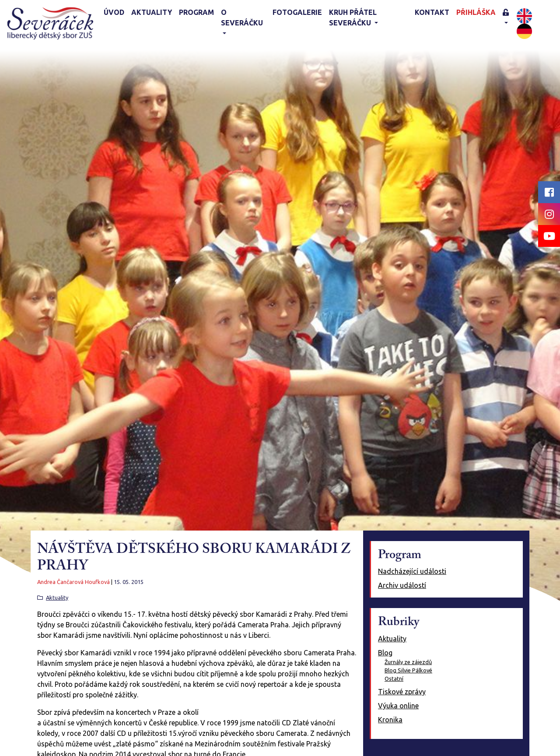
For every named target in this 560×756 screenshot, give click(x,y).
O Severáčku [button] (242, 18)
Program (196, 12)
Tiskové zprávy (402, 692)
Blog (385, 653)
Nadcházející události (412, 571)
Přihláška (476, 12)
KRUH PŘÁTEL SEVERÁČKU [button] (353, 18)
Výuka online (398, 706)
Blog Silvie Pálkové (408, 670)
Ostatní (394, 679)
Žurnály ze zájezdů (408, 662)
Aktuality (152, 12)
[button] (508, 18)
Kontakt (432, 12)
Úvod (114, 12)
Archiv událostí (402, 585)
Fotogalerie (297, 12)
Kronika (390, 720)
